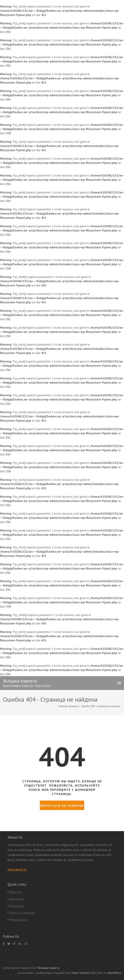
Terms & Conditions (22, 913)
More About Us (17, 869)
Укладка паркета (20, 681)
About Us (16, 892)
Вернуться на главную (62, 806)
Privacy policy (18, 919)
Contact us (17, 906)
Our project (17, 899)
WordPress (114, 973)
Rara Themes (81, 973)
